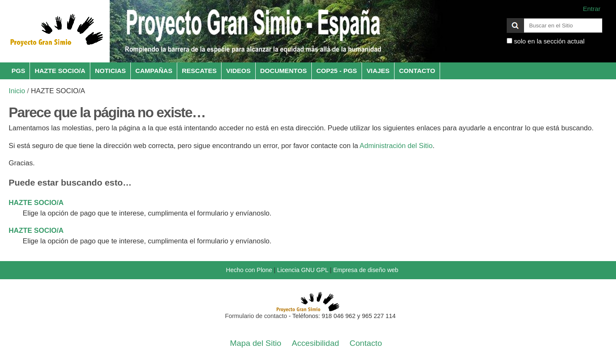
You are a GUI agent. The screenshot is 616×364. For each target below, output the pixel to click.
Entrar (592, 9)
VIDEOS (238, 71)
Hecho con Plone (249, 270)
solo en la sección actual (549, 41)
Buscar (506, 18)
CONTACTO (417, 71)
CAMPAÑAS (154, 71)
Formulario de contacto (256, 316)
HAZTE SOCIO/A (60, 71)
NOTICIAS (110, 71)
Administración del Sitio (396, 146)
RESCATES (199, 71)
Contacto (366, 343)
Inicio (17, 91)
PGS (18, 71)
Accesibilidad (316, 343)
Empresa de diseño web (366, 270)
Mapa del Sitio (256, 343)
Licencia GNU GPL (303, 270)
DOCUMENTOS (284, 71)
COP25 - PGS (337, 71)
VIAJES (378, 71)
